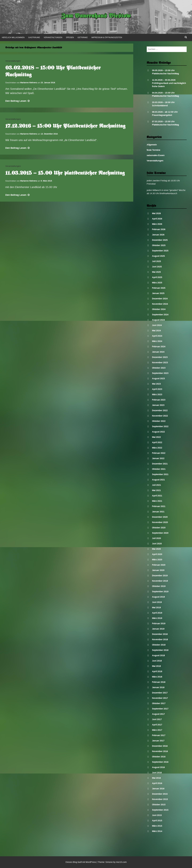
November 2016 (160, 751)
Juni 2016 (157, 773)
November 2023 (160, 362)
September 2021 (160, 474)
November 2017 (160, 698)
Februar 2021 (159, 506)
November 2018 (160, 639)
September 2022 (160, 426)
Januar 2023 (158, 405)
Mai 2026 (156, 213)
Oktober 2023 (159, 368)
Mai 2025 (156, 272)
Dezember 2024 (160, 299)
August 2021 (158, 480)
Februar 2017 (159, 735)
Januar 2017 (158, 741)
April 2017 (157, 725)
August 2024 (158, 320)
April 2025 (157, 277)
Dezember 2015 (160, 794)
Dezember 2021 (160, 464)
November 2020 (160, 522)
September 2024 (160, 315)
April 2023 (157, 389)
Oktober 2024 (159, 309)
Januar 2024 (158, 352)
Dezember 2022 (160, 410)
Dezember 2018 (160, 634)
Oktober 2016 (159, 757)
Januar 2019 (158, 629)
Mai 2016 (156, 778)
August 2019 (158, 597)
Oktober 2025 (159, 245)
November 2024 (160, 304)
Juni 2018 (157, 661)
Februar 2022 (159, 453)
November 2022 (160, 416)
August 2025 (158, 256)
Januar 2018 (158, 687)
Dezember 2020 (160, 517)
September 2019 (160, 592)
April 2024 (157, 336)
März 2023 (157, 394)
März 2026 (157, 224)
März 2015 (157, 826)
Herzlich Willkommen (13, 37)
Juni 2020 (157, 544)
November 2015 (160, 799)
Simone (109, 862)
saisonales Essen (156, 155)
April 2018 (157, 671)
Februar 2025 (159, 288)
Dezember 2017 (160, 693)
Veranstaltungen (53, 37)
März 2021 (157, 501)
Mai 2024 (156, 331)
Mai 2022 (156, 437)
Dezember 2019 (160, 576)
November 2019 (160, 581)
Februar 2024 (159, 347)
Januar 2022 (158, 458)
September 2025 (160, 251)
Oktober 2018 (159, 645)
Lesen (18, 101)
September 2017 (160, 709)
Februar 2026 (159, 229)
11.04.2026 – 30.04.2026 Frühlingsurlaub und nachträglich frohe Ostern (169, 83)
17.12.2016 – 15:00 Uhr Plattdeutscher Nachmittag (65, 126)
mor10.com (121, 862)
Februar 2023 (159, 400)
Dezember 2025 (160, 240)
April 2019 (157, 613)
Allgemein (152, 145)
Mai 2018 (156, 666)
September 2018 (160, 650)
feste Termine (153, 150)
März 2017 (157, 730)
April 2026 (157, 219)
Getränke (83, 37)
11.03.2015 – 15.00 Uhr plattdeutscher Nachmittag (65, 173)
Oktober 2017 (159, 703)
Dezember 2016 (160, 746)
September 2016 (160, 762)
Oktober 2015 (159, 805)
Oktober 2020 (159, 528)
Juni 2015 (157, 815)
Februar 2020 (159, 565)
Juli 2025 (156, 261)
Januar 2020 (158, 570)
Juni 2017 (157, 719)
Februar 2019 (159, 623)
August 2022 (158, 432)
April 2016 (157, 783)
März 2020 (157, 560)
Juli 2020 (156, 538)
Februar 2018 (159, 682)
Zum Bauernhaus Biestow (96, 16)
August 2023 (158, 378)
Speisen (70, 37)
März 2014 (157, 831)
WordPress (91, 862)
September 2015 (160, 810)
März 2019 (157, 618)
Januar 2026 (158, 235)
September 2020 (160, 533)
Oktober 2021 (159, 469)
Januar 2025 (158, 293)
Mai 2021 (156, 490)
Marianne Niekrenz (29, 83)
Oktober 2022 (159, 421)
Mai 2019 (156, 607)
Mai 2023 (156, 384)
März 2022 (157, 448)
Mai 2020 (156, 549)
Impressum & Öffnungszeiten (107, 37)
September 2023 (160, 373)
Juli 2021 (156, 485)
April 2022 (157, 442)
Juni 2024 (157, 325)
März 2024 (157, 341)
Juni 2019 (157, 602)
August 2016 (158, 767)
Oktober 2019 (159, 586)
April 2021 (157, 496)
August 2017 (158, 714)
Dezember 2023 (160, 357)
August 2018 (158, 655)
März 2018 (157, 677)
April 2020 (157, 554)
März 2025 (157, 283)
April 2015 (157, 821)
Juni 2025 (157, 267)
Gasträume (34, 37)
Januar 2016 (158, 789)
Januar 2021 (158, 512)
